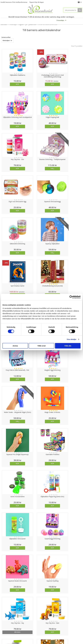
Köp (10, 84)
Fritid (32, 25)
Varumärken (5, 621)
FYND (53, 25)
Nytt (5, 20)
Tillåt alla (68, 346)
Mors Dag (12, 20)
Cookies (3, 618)
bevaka (52, 506)
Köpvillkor (4, 624)
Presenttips (62, 20)
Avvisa (15, 346)
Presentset (50, 20)
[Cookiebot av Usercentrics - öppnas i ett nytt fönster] (71, 297)
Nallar (3, 634)
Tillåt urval (42, 346)
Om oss (3, 628)
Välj (31, 126)
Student (35, 20)
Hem (71, 20)
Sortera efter (6, 37)
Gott (38, 25)
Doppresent (5, 638)
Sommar (42, 20)
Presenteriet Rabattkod (9, 631)
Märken (46, 25)
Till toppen (42, 611)
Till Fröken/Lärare (24, 20)
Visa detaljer (71, 339)
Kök (77, 20)
